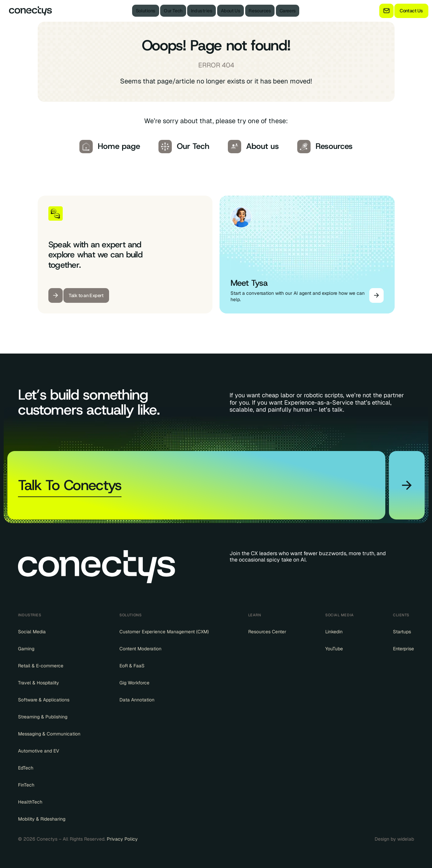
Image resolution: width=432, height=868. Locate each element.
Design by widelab (394, 839)
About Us (231, 11)
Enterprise (403, 649)
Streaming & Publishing (43, 717)
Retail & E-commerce (41, 666)
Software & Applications (44, 700)
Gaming (26, 649)
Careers (288, 11)
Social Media (32, 632)
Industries (202, 11)
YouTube (334, 649)
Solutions (146, 11)
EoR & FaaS (132, 666)
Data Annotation (137, 700)
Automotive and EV (39, 751)
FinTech (26, 785)
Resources (260, 11)
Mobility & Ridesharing (42, 819)
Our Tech (173, 11)
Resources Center (267, 632)
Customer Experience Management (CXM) (164, 632)
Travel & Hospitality (39, 683)
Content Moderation (140, 649)
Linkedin (334, 632)
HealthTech (30, 802)
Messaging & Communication (49, 734)
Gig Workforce (134, 683)
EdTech (26, 768)
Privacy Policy (122, 839)
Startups (402, 632)
